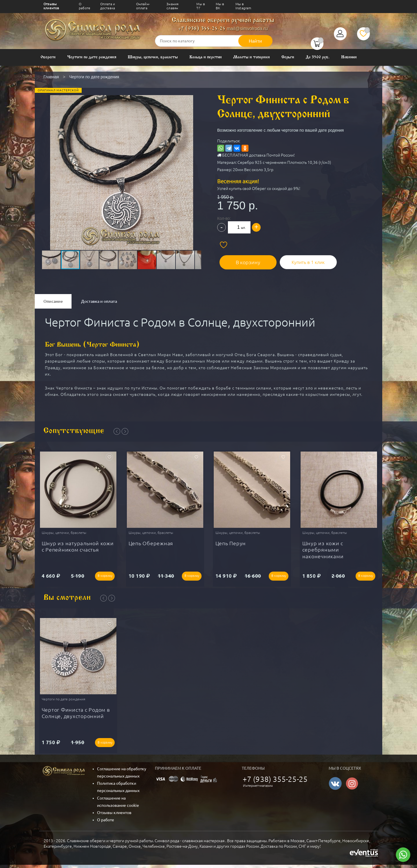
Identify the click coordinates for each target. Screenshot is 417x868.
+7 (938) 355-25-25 (202, 29)
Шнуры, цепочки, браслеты (153, 57)
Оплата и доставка (108, 6)
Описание (53, 301)
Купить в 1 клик (300, 260)
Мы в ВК (220, 6)
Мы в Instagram (243, 6)
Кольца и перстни (205, 57)
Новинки (349, 57)
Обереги (48, 57)
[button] (121, 158)
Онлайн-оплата (143, 6)
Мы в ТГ (201, 6)
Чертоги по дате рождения (92, 57)
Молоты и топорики (251, 57)
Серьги (288, 57)
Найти (255, 41)
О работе (85, 6)
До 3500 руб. (318, 57)
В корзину (243, 260)
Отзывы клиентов (51, 6)
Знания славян (172, 6)
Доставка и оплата (99, 301)
